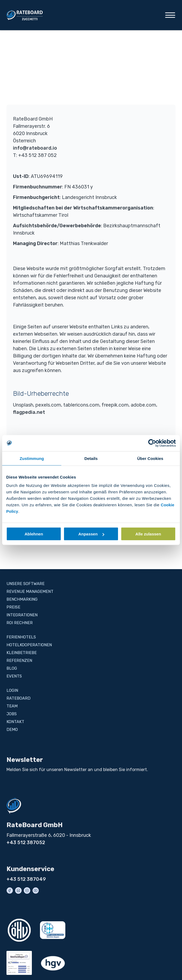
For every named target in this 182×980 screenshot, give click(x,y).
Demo (12, 730)
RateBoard (18, 698)
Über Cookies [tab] (150, 458)
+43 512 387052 (26, 843)
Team (12, 706)
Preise (13, 607)
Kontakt (15, 722)
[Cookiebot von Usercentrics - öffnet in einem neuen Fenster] (152, 443)
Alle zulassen (148, 534)
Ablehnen (34, 534)
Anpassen (91, 534)
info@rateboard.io (35, 148)
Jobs (12, 714)
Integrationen (22, 615)
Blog (12, 668)
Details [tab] (91, 458)
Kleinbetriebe (22, 653)
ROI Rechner (20, 623)
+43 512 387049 (26, 879)
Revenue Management (30, 592)
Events (14, 676)
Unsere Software (26, 584)
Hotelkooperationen (29, 645)
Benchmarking (22, 599)
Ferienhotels (21, 637)
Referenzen (19, 661)
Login (12, 690)
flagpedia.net (29, 412)
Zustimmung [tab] (32, 458)
